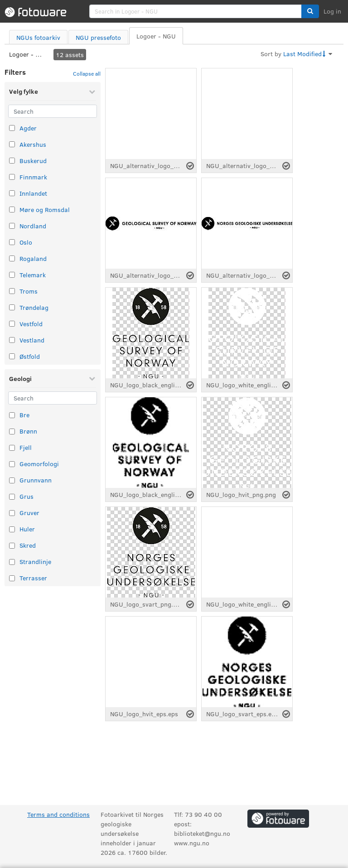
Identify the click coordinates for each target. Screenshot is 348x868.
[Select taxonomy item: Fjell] (12, 448)
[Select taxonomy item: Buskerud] (12, 161)
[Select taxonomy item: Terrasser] (12, 578)
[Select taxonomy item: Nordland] (12, 226)
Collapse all (87, 73)
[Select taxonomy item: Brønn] (12, 432)
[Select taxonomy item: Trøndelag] (12, 307)
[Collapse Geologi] (92, 378)
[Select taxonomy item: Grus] (12, 497)
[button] (310, 11)
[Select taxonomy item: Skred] (12, 546)
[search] (196, 11)
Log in (332, 11)
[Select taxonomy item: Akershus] (12, 144)
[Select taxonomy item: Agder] (12, 128)
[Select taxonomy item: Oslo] (12, 242)
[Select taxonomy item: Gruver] (12, 513)
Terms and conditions (58, 814)
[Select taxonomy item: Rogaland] (12, 258)
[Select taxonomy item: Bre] (12, 415)
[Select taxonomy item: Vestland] (12, 340)
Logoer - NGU (27, 54)
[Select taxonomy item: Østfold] (12, 356)
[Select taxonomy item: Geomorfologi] (12, 464)
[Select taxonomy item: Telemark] (12, 275)
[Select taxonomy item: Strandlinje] (12, 562)
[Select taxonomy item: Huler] (12, 529)
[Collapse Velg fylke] (92, 92)
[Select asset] (190, 166)
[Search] (53, 111)
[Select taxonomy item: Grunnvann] (12, 480)
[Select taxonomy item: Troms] (12, 291)
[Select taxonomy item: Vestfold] (12, 324)
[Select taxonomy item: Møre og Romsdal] (12, 210)
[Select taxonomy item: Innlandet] (12, 193)
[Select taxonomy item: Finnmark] (12, 177)
